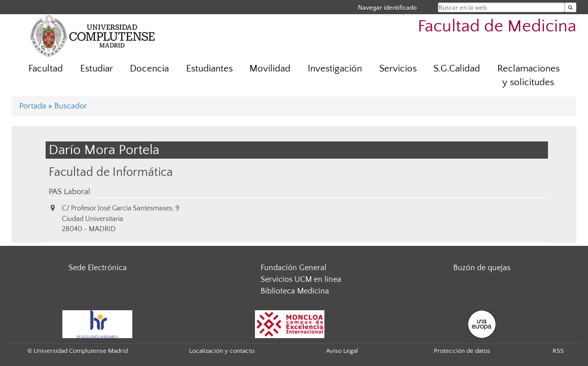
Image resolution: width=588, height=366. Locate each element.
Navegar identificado (387, 7)
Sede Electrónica (98, 268)
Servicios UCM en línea (301, 279)
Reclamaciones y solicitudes (528, 76)
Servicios (398, 69)
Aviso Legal (342, 351)
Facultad (46, 69)
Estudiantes (209, 69)
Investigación (335, 69)
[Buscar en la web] (571, 7)
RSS (558, 351)
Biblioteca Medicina (295, 291)
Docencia (149, 69)
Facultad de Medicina (497, 27)
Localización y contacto (222, 351)
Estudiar (97, 69)
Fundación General (293, 268)
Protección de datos (462, 351)
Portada (33, 106)
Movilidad (270, 69)
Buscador (71, 106)
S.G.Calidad (457, 69)
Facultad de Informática (111, 172)
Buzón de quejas (482, 268)
